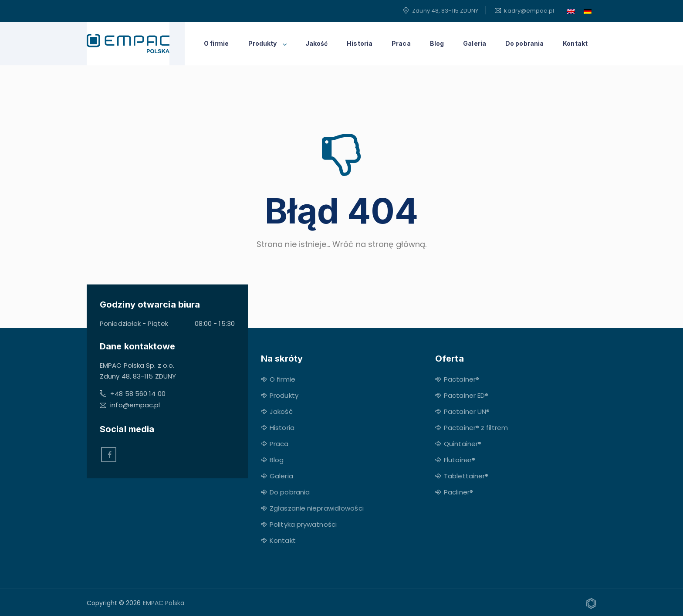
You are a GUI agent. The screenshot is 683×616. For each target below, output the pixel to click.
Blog (437, 43)
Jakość (317, 43)
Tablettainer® (466, 476)
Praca (401, 43)
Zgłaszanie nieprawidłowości (317, 508)
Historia (360, 43)
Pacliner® (458, 492)
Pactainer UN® (467, 411)
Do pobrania (524, 43)
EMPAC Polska (164, 603)
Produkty (263, 43)
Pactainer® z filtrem (476, 428)
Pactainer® (462, 379)
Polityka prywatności (303, 524)
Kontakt (575, 43)
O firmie (216, 43)
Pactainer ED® (466, 395)
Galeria (475, 43)
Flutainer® (460, 460)
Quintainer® (463, 444)
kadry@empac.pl (529, 11)
